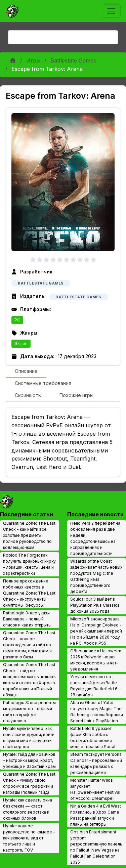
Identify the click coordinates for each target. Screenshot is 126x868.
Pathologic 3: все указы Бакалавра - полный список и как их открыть (27, 619)
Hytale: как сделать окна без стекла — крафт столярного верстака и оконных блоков (28, 809)
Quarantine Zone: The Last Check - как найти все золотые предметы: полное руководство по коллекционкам (29, 535)
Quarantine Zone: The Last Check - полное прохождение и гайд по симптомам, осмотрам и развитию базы (29, 645)
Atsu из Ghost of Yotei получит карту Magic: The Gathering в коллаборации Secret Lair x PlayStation (97, 712)
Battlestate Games (73, 60)
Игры (33, 60)
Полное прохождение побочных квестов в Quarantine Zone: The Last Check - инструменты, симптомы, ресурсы (29, 593)
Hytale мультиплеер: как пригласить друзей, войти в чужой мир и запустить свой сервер (29, 737)
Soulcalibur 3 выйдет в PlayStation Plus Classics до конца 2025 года (95, 605)
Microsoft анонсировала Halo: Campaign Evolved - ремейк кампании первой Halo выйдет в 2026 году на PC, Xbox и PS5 (96, 631)
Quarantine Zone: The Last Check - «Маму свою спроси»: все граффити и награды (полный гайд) (29, 783)
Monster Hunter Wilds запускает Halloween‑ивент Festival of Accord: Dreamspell (95, 789)
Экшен (21, 343)
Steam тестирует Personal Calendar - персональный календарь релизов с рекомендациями (96, 763)
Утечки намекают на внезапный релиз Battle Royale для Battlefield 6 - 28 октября (95, 686)
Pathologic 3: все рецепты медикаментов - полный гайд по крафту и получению (29, 712)
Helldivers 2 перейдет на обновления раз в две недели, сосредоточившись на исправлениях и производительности (95, 538)
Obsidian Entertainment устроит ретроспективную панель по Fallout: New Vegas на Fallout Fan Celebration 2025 (96, 847)
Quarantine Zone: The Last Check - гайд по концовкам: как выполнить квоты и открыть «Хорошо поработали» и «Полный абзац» (29, 680)
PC (17, 320)
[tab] (26, 372)
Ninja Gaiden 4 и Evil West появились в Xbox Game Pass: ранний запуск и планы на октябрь (96, 815)
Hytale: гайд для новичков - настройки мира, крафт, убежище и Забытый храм (29, 760)
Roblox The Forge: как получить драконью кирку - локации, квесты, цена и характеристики (29, 564)
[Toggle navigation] (111, 11)
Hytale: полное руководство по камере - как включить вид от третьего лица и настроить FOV (29, 838)
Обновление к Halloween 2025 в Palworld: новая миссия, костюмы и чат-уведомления (96, 660)
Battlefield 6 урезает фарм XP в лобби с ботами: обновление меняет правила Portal (93, 737)
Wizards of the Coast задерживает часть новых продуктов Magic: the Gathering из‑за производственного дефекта (96, 576)
